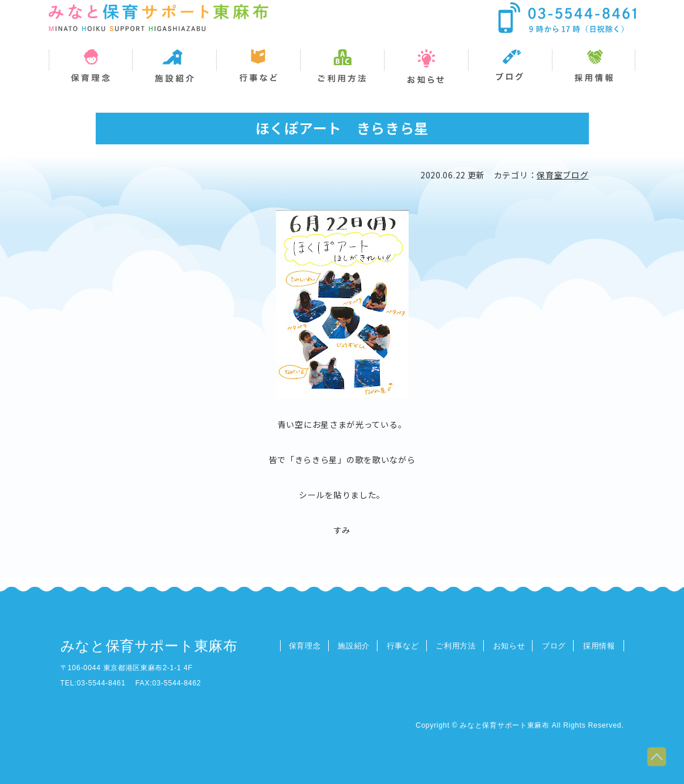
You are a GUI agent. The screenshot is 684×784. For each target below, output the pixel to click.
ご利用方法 (456, 646)
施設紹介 (354, 646)
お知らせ (509, 646)
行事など (403, 646)
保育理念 (305, 646)
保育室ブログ (562, 175)
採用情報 (599, 646)
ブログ (554, 646)
